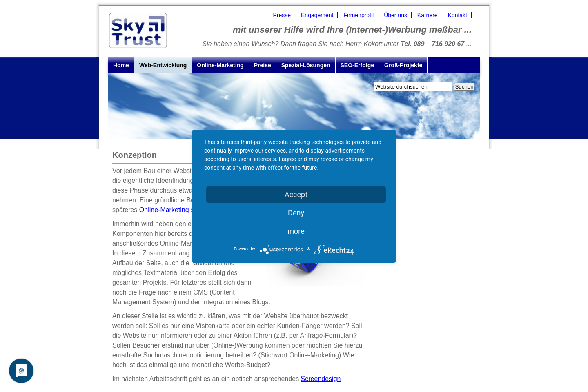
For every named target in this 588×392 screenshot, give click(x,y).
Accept (296, 194)
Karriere (428, 15)
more (296, 231)
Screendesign (321, 379)
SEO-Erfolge (357, 65)
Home (121, 65)
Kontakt (458, 15)
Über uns (395, 15)
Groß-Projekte (403, 65)
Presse (282, 15)
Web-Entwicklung (163, 65)
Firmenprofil (359, 15)
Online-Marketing (220, 65)
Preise (263, 65)
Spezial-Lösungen (306, 65)
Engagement (317, 15)
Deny (296, 213)
